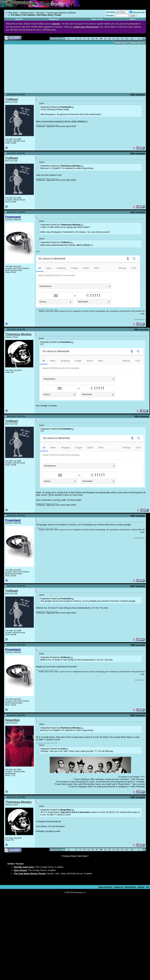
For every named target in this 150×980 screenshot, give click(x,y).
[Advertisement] (33, 69)
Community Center (27, 12)
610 (114, 39)
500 (80, 39)
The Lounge (40, 12)
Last (140, 39)
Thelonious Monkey (18, 334)
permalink (140, 94)
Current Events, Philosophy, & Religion (61, 12)
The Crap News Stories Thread (30, 874)
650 (118, 39)
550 (84, 39)
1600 (132, 39)
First (68, 39)
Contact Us (118, 887)
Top (147, 887)
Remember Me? (138, 12)
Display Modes (136, 43)
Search (133, 19)
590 (89, 39)
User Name (111, 12)
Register (19, 19)
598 (93, 39)
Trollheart (12, 99)
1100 (127, 39)
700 (122, 39)
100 (76, 39)
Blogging (53, 19)
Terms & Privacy (105, 887)
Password (110, 16)
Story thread (20, 870)
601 (105, 39)
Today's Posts (97, 19)
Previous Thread (69, 856)
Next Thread (82, 856)
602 (110, 39)
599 (97, 39)
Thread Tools (120, 43)
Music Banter (13, 12)
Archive (141, 887)
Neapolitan (12, 720)
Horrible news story (24, 867)
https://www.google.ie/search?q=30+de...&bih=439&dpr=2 (62, 121)
